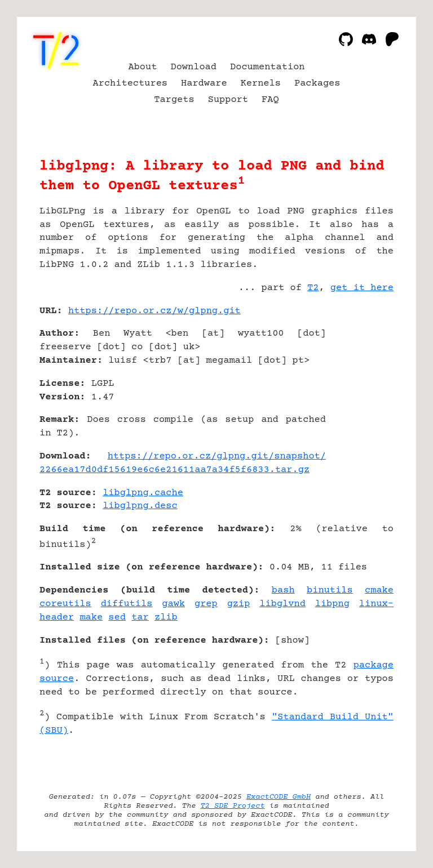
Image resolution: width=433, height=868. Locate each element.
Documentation (268, 67)
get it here (362, 288)
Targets (174, 100)
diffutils (127, 604)
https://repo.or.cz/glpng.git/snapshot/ (217, 457)
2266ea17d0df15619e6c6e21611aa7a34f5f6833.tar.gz (174, 470)
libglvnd (282, 604)
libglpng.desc (140, 506)
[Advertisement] (360, 378)
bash (283, 591)
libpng (332, 604)
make (91, 618)
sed (117, 618)
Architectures (131, 84)
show (292, 641)
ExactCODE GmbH (279, 797)
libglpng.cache (143, 493)
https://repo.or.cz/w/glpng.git (154, 311)
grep (206, 604)
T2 (313, 288)
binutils (330, 591)
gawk (173, 604)
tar (140, 618)
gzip (239, 604)
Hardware (204, 84)
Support (228, 100)
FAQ (270, 100)
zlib (166, 618)
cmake (379, 591)
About (142, 67)
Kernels (261, 84)
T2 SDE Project (232, 806)
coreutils (65, 604)
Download (193, 67)
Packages (317, 84)
